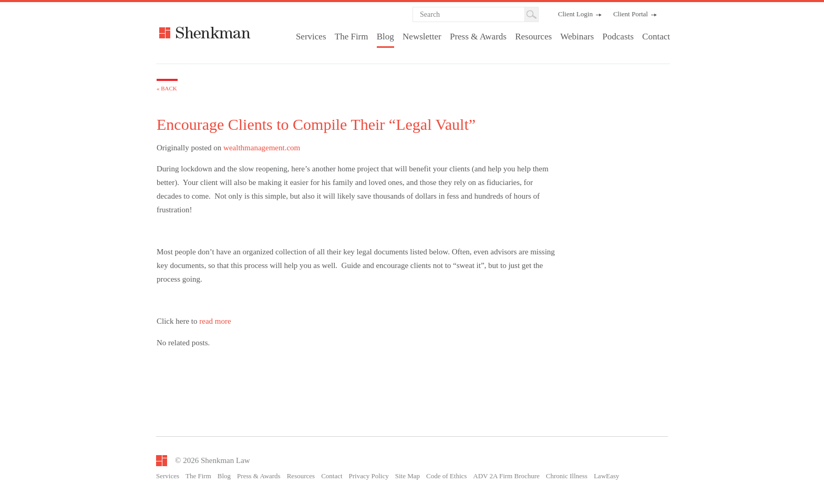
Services (311, 37)
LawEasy (606, 476)
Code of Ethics (446, 476)
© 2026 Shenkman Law (213, 460)
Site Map (408, 476)
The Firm (352, 37)
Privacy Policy (369, 476)
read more (215, 321)
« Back (167, 88)
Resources (533, 37)
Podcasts (618, 37)
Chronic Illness (567, 476)
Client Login (575, 14)
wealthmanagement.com (262, 148)
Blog (385, 37)
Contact (656, 37)
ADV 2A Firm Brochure (506, 476)
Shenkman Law (237, 33)
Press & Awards (478, 37)
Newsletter (422, 37)
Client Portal (631, 14)
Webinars (577, 37)
